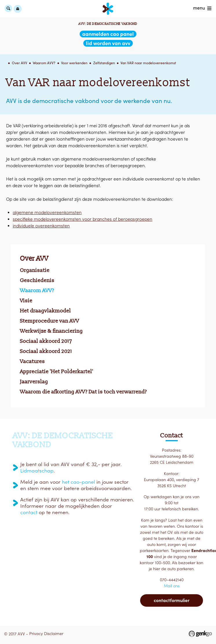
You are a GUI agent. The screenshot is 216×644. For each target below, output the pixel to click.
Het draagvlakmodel (45, 311)
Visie (26, 301)
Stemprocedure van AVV (50, 321)
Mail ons (172, 586)
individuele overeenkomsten (41, 226)
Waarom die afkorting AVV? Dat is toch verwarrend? (83, 392)
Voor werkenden (74, 63)
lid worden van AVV (108, 43)
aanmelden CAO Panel (108, 34)
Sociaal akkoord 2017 (46, 341)
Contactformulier (172, 600)
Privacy (36, 634)
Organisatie (35, 270)
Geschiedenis (37, 280)
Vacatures (32, 361)
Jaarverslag (34, 382)
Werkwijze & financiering (51, 331)
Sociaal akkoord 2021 (46, 351)
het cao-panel (78, 482)
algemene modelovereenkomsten (47, 212)
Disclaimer (54, 634)
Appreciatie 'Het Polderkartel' (57, 371)
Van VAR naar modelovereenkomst (148, 63)
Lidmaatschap (37, 471)
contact (29, 512)
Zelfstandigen (104, 63)
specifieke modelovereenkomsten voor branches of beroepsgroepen (83, 219)
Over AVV (20, 63)
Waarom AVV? (44, 63)
